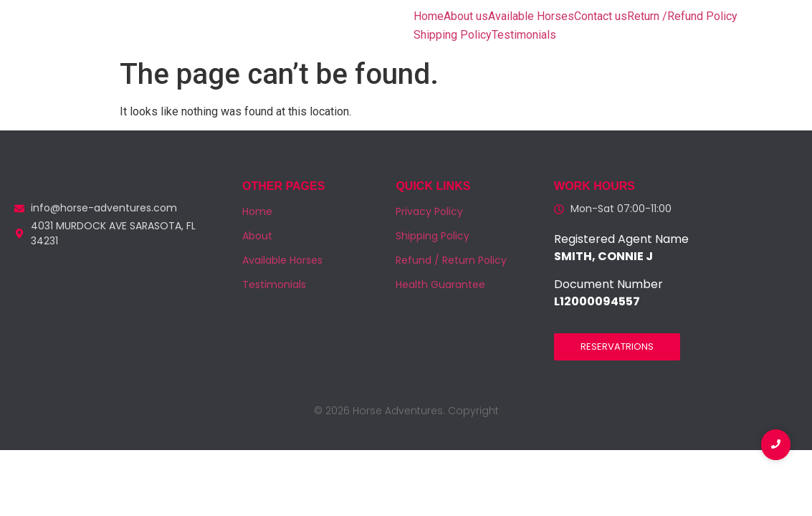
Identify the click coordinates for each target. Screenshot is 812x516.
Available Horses (531, 16)
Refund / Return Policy (451, 260)
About (257, 236)
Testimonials (524, 35)
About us (466, 16)
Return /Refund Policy (682, 16)
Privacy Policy (429, 211)
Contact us (601, 16)
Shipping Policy (453, 35)
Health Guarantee (440, 285)
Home (429, 16)
